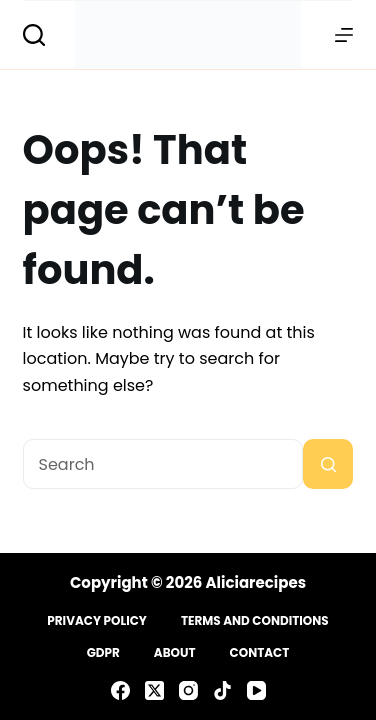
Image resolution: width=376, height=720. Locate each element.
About (175, 653)
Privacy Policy (97, 621)
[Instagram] (188, 690)
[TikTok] (222, 690)
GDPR (103, 653)
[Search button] (328, 464)
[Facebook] (120, 690)
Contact (260, 653)
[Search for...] (163, 464)
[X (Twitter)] (154, 690)
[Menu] (344, 35)
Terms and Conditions (255, 621)
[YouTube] (256, 690)
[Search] (34, 35)
